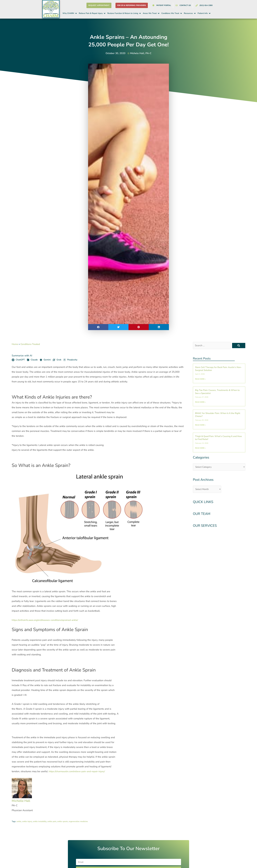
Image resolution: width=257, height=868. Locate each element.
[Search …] (212, 346)
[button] (70, 13)
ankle (19, 821)
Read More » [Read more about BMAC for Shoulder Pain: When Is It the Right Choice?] (200, 425)
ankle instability (40, 821)
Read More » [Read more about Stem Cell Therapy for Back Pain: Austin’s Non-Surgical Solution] (200, 379)
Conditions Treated (31, 344)
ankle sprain (62, 821)
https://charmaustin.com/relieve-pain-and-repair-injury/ (79, 771)
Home (15, 344)
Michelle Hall (23, 801)
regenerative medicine (78, 821)
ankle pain (52, 821)
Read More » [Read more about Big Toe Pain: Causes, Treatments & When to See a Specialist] (200, 402)
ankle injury (27, 821)
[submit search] (239, 346)
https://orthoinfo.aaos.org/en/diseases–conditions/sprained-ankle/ (48, 620)
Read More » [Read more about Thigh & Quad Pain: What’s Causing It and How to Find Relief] (200, 448)
